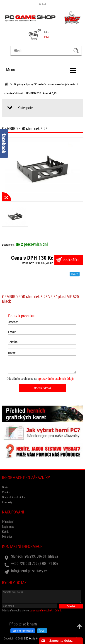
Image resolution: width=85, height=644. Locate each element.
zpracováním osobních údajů (56, 379)
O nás (5, 487)
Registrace (8, 527)
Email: (12, 332)
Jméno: (13, 322)
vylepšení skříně (13, 93)
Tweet (74, 274)
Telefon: (13, 342)
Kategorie (25, 108)
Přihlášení (8, 522)
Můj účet (7, 537)
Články (6, 492)
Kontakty (7, 502)
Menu (11, 69)
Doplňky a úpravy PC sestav (29, 84)
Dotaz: (12, 353)
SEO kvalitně (31, 638)
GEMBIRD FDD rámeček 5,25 (41, 93)
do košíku (72, 260)
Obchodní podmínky (13, 497)
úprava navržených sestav (62, 84)
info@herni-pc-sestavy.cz (29, 571)
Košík (5, 532)
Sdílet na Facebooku (23, 631)
